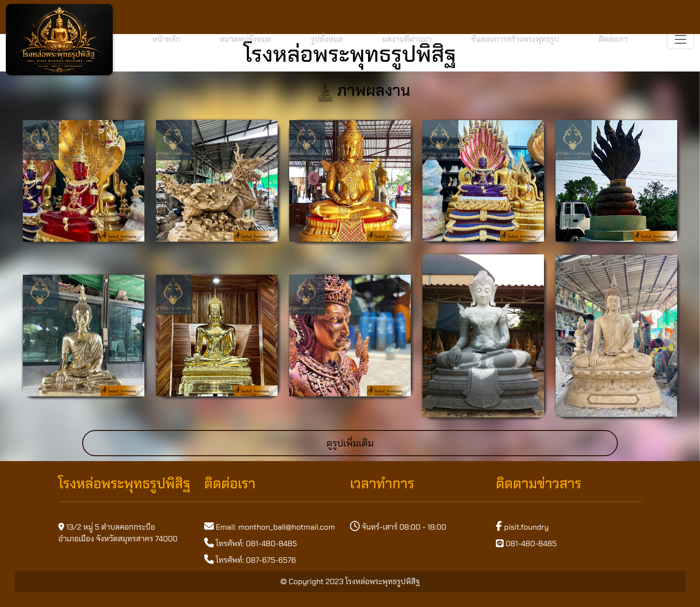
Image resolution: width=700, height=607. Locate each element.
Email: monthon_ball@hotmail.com (275, 527)
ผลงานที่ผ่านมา (407, 39)
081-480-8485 (526, 544)
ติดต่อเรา (613, 39)
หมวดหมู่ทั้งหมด (245, 39)
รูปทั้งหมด (327, 39)
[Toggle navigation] (681, 39)
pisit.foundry (522, 527)
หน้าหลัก (166, 39)
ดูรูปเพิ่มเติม (350, 443)
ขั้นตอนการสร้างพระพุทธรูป (515, 39)
